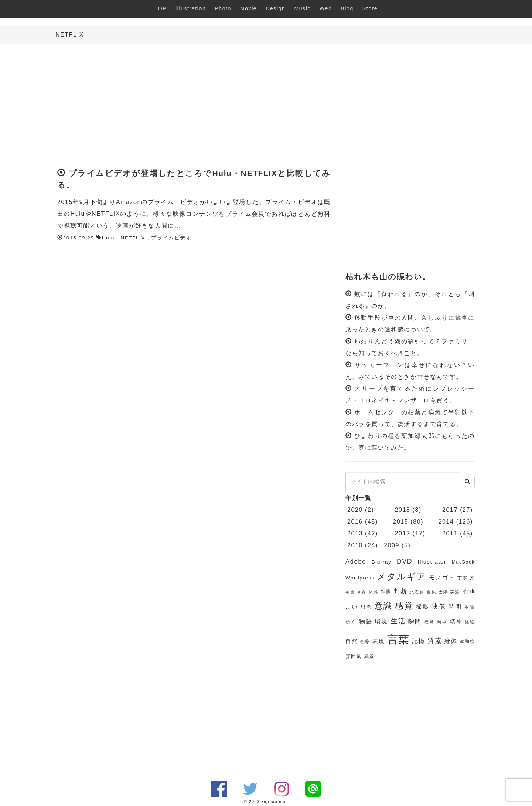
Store (370, 8)
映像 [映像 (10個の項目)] (439, 607)
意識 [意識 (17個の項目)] (384, 606)
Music (302, 8)
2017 (450, 510)
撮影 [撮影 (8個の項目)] (423, 607)
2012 (403, 533)
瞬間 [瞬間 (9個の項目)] (415, 621)
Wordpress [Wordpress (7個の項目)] (360, 578)
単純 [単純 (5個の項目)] (431, 592)
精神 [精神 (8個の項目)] (456, 622)
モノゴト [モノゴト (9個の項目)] (442, 577)
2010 (355, 545)
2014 (446, 522)
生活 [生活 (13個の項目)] (398, 621)
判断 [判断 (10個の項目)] (400, 591)
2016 (355, 522)
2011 (450, 533)
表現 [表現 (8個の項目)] (378, 641)
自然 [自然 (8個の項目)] (352, 641)
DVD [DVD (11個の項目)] (405, 561)
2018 (403, 510)
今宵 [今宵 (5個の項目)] (362, 592)
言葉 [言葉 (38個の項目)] (398, 639)
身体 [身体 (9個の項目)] (451, 641)
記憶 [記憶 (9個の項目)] (418, 641)
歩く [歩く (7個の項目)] (351, 622)
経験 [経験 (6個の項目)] (470, 622)
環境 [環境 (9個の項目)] (381, 621)
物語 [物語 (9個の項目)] (366, 621)
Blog (347, 8)
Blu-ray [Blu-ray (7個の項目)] (382, 562)
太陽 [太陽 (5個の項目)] (443, 592)
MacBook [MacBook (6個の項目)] (463, 562)
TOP (161, 8)
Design (275, 8)
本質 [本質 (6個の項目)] (470, 607)
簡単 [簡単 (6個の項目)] (442, 622)
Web (326, 8)
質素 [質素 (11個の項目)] (435, 641)
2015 (400, 522)
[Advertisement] (266, 103)
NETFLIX (133, 238)
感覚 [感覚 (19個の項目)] (404, 606)
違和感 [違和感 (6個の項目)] (467, 642)
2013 (355, 533)
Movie (248, 8)
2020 (355, 510)
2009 (392, 545)
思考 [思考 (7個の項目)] (366, 607)
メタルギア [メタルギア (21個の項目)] (402, 577)
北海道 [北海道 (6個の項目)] (417, 592)
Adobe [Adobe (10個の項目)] (356, 562)
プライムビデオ (171, 238)
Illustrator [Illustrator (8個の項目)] (432, 562)
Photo (223, 8)
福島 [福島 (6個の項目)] (429, 622)
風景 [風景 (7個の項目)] (369, 656)
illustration (191, 8)
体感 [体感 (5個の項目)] (373, 592)
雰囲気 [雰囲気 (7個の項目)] (354, 656)
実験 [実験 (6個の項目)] (455, 592)
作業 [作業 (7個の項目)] (386, 592)
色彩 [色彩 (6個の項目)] (365, 642)
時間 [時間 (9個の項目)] (455, 607)
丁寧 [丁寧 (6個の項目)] (463, 578)
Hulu (108, 238)
